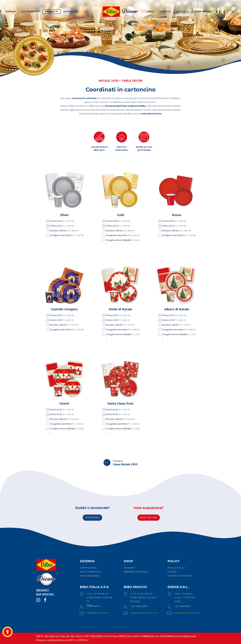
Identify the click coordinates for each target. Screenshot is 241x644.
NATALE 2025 (109, 81)
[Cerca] (226, 12)
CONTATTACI (92, 518)
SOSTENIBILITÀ (30, 12)
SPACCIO (165, 12)
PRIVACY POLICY (176, 568)
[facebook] (45, 600)
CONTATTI (183, 12)
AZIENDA (11, 12)
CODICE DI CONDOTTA (180, 576)
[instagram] (38, 600)
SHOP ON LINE (149, 518)
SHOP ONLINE (203, 12)
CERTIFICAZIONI (88, 568)
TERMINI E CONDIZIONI (136, 572)
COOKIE (172, 572)
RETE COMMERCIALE (91, 572)
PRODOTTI (51, 12)
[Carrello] (234, 12)
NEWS (151, 12)
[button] (8, 632)
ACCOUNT (129, 568)
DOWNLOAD (71, 12)
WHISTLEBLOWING (90, 576)
